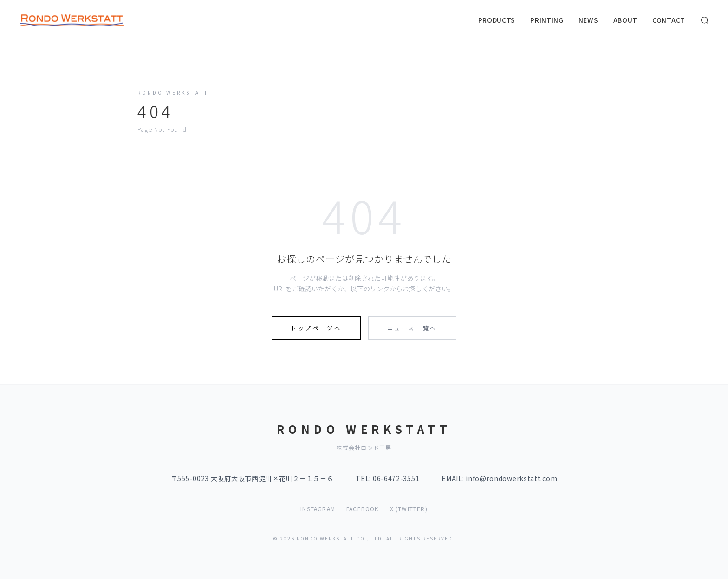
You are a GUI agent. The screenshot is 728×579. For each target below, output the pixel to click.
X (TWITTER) (409, 509)
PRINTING (547, 20)
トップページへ (316, 328)
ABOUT (626, 20)
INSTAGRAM (318, 509)
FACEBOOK (363, 509)
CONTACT (669, 20)
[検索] (705, 20)
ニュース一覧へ (412, 328)
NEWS (588, 20)
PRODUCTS (497, 20)
